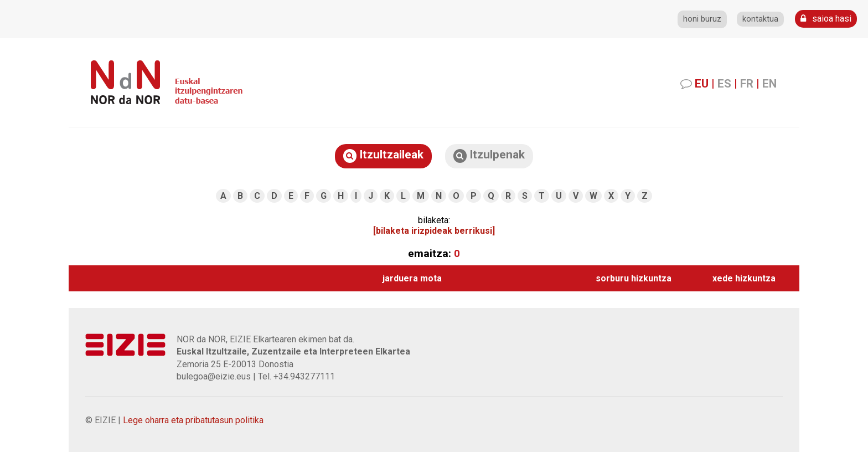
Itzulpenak (489, 155)
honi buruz (702, 19)
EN (769, 84)
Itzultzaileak (383, 155)
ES (724, 84)
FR (747, 84)
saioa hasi (826, 19)
